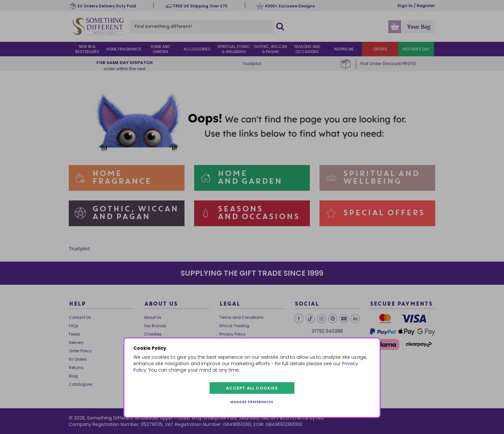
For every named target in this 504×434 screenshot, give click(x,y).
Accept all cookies (252, 388)
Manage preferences (252, 402)
